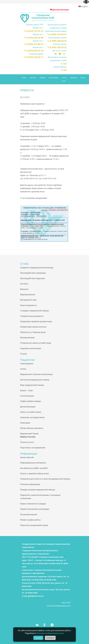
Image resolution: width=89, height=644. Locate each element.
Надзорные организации (31, 348)
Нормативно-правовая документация (36, 321)
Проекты (83, 78)
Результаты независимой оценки (34, 525)
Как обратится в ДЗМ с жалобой (34, 468)
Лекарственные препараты (32, 428)
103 (64, 70)
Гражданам (43, 78)
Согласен (38, 638)
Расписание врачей (29, 514)
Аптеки (23, 369)
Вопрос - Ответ (27, 390)
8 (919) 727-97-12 (34, 31)
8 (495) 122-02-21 (57, 34)
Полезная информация (30, 484)
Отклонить (50, 638)
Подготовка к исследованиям (33, 448)
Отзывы (24, 354)
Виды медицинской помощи (32, 385)
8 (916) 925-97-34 (34, 51)
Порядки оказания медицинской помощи (38, 490)
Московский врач (27, 338)
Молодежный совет (28, 300)
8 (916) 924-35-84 (34, 38)
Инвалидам (25, 423)
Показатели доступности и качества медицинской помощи (45, 479)
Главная (24, 78)
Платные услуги (64, 79)
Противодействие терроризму (33, 273)
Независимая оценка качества (33, 327)
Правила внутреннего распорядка (35, 509)
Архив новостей (27, 457)
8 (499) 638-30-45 (57, 41)
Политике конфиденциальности (50, 633)
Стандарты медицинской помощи (34, 311)
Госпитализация (27, 396)
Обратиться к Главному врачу (33, 332)
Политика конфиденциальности (59, 606)
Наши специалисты (29, 305)
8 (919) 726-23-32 (57, 47)
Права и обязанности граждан (33, 504)
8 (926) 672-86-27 (34, 44)
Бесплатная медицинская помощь (35, 380)
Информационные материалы (33, 463)
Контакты (24, 284)
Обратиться (33, 78)
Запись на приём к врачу (31, 412)
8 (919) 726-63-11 (34, 57)
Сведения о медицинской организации (37, 268)
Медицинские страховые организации (36, 374)
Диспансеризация (60, 10)
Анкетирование (27, 364)
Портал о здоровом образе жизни (34, 473)
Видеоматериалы (28, 294)
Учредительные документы (32, 316)
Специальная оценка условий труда (36, 343)
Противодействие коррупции (32, 278)
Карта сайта (66, 603)
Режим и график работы (30, 520)
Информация (74, 78)
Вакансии (24, 289)
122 (64, 64)
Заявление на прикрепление (32, 417)
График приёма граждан (31, 401)
